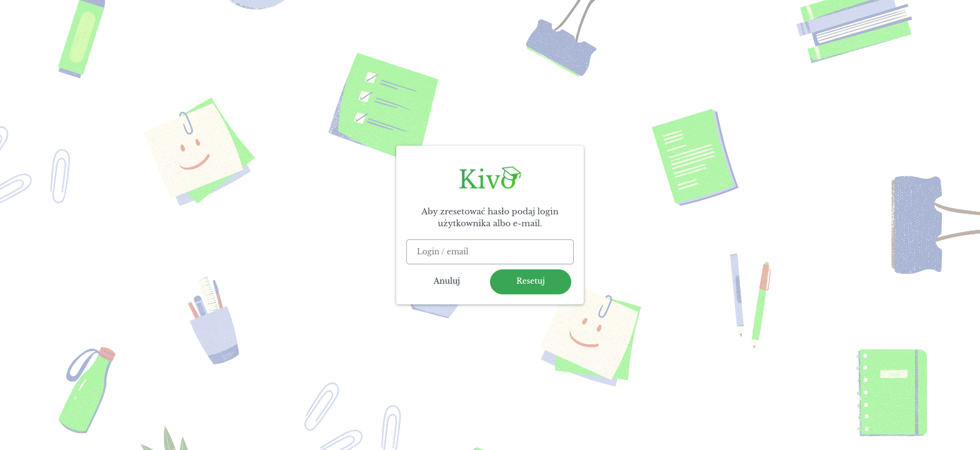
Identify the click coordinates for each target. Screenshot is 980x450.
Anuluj (447, 281)
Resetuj (531, 281)
